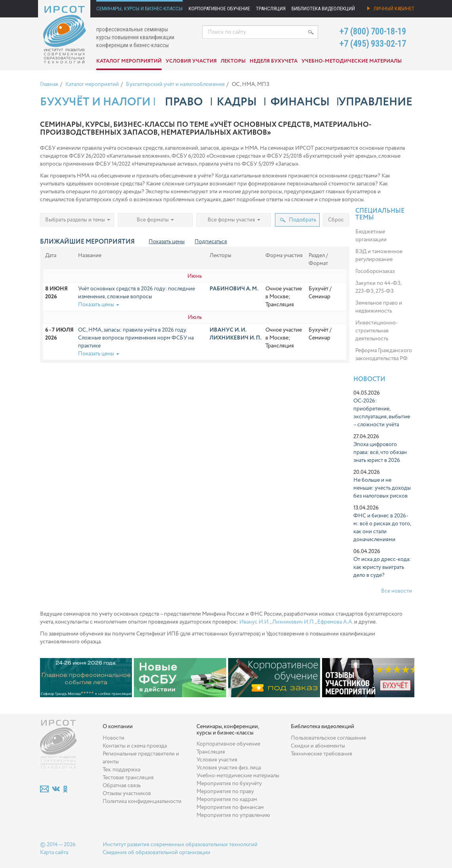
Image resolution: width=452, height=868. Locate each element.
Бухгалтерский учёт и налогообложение (175, 84)
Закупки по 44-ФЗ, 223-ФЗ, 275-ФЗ (378, 287)
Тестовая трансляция (128, 778)
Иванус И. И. (228, 330)
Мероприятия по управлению (233, 815)
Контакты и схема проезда (135, 746)
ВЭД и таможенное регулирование (379, 256)
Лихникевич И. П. (236, 338)
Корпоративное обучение (219, 9)
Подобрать (298, 220)
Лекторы (233, 61)
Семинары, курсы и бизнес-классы (139, 9)
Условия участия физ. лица (229, 768)
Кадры (237, 102)
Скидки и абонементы (318, 746)
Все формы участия (234, 220)
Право (184, 102)
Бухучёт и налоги (95, 102)
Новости (369, 379)
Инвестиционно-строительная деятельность (377, 331)
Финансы (300, 102)
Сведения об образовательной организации (156, 853)
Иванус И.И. (255, 622)
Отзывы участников (127, 794)
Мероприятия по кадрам (227, 799)
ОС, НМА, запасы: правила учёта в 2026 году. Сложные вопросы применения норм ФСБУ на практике (136, 338)
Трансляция (271, 9)
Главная (49, 84)
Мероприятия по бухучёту (229, 784)
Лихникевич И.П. (294, 622)
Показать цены (167, 242)
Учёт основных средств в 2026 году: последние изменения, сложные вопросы (136, 293)
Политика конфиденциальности (142, 801)
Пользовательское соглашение (328, 738)
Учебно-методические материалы (352, 61)
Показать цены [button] (99, 305)
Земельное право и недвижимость (379, 307)
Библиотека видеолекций (323, 9)
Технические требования (321, 754)
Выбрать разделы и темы (78, 220)
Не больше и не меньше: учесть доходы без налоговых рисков (382, 488)
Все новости (397, 591)
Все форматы (155, 220)
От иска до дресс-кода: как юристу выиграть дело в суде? (382, 567)
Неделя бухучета (274, 61)
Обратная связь (122, 786)
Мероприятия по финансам (230, 807)
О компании (118, 727)
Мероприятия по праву (225, 792)
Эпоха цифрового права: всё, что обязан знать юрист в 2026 (380, 452)
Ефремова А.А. (335, 622)
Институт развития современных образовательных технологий (180, 845)
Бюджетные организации (371, 236)
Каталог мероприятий (129, 61)
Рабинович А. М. (234, 289)
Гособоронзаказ (375, 271)
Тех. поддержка (121, 770)
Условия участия (191, 61)
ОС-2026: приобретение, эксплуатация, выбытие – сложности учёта (382, 413)
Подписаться (211, 242)
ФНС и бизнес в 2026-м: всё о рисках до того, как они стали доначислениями (382, 528)
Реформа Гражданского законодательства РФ (384, 355)
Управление (375, 102)
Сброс (336, 220)
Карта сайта (54, 853)
